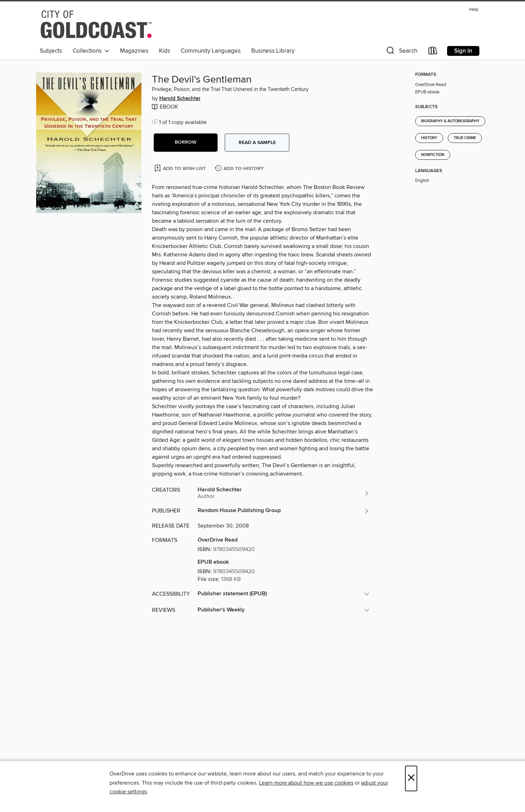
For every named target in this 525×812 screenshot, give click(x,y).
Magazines (134, 51)
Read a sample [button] (257, 143)
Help (474, 10)
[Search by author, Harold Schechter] (284, 493)
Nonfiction (433, 155)
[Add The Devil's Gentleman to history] (240, 169)
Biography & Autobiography (450, 121)
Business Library (273, 51)
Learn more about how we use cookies (306, 783)
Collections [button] (91, 51)
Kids (165, 51)
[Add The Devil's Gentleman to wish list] (181, 168)
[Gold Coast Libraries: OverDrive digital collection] (96, 24)
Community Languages (211, 51)
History (429, 138)
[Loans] (433, 52)
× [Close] (411, 778)
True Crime (465, 138)
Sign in (463, 51)
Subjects (51, 51)
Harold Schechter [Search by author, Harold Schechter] (180, 99)
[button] (401, 52)
